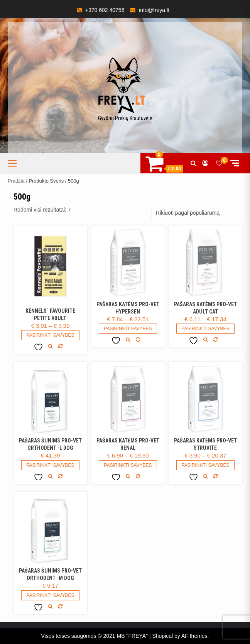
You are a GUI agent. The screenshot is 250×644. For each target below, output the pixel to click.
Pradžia (16, 181)
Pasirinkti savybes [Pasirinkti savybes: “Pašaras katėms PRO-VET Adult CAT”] (205, 329)
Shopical (162, 636)
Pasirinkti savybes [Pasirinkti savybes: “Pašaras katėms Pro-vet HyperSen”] (128, 329)
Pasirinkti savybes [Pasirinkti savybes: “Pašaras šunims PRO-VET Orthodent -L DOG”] (50, 465)
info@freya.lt (154, 10)
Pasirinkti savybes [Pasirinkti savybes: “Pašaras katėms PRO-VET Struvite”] (205, 465)
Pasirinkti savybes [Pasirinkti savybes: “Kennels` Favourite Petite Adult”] (50, 335)
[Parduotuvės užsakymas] (197, 213)
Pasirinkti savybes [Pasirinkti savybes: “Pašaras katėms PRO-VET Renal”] (128, 465)
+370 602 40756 (105, 10)
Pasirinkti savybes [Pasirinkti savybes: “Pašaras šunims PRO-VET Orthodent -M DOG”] (50, 595)
